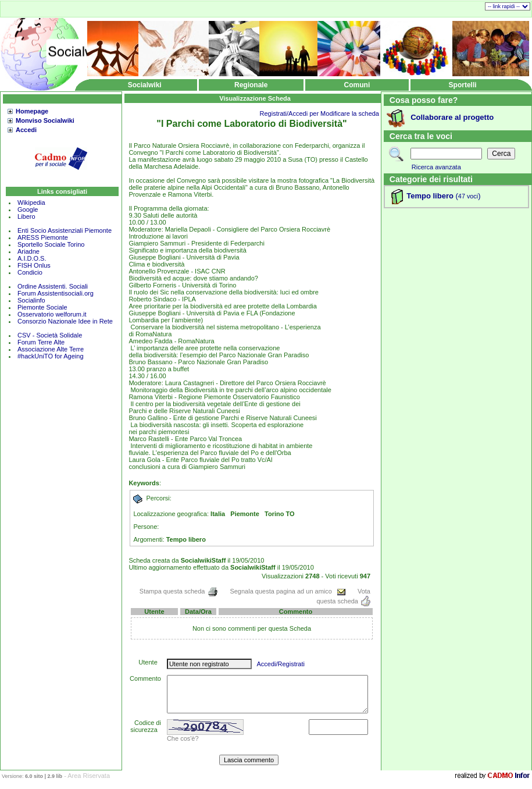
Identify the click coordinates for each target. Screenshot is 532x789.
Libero (26, 216)
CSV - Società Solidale (50, 335)
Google (28, 209)
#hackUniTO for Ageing (51, 356)
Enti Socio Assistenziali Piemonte (65, 230)
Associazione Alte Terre (51, 349)
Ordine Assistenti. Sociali (53, 286)
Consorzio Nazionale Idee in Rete (65, 321)
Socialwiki (145, 85)
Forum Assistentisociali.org (56, 293)
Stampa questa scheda (179, 591)
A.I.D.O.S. (32, 258)
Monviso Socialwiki (45, 120)
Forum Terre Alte (42, 342)
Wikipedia (31, 202)
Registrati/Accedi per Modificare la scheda (319, 113)
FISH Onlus (34, 265)
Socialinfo (31, 300)
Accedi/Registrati (281, 664)
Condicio (30, 272)
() (467, 196)
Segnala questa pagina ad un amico (288, 591)
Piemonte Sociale (42, 307)
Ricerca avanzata (436, 167)
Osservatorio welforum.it (52, 314)
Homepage (32, 111)
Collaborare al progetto (452, 117)
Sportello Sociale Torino (51, 244)
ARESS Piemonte (43, 237)
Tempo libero (430, 196)
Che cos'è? (183, 738)
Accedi (26, 130)
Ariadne (28, 251)
